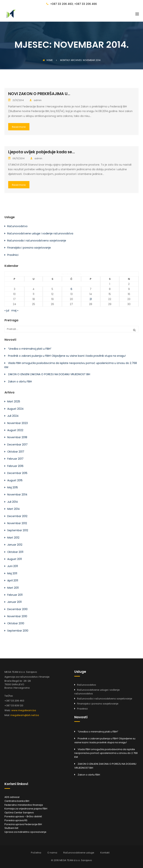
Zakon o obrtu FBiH (20, 382)
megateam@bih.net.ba (25, 715)
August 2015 (15, 480)
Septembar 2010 (18, 631)
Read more (19, 127)
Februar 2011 (15, 595)
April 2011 (13, 580)
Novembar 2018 (17, 437)
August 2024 (15, 409)
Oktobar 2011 (15, 552)
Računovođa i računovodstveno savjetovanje (37, 241)
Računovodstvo (17, 226)
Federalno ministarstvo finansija (24, 805)
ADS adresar (12, 797)
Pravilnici (13, 255)
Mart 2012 (13, 538)
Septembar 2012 (18, 530)
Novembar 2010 (17, 616)
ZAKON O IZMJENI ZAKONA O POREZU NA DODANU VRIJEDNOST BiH (49, 374)
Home (48, 60)
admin (35, 100)
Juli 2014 (13, 502)
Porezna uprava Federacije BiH (23, 824)
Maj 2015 (13, 487)
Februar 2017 (15, 459)
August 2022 (15, 430)
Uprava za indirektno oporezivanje (25, 832)
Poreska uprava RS (16, 820)
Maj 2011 (12, 573)
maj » (15, 310)
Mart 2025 (14, 401)
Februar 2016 (15, 466)
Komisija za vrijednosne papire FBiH (26, 809)
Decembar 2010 (17, 609)
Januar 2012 (15, 545)
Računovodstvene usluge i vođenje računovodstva (40, 233)
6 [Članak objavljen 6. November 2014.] (71, 289)
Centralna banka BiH (17, 801)
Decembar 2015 (17, 473)
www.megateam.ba (24, 710)
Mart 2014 (13, 509)
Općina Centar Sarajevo (19, 813)
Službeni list (11, 828)
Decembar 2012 (17, 516)
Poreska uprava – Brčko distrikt (23, 816)
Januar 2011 (14, 602)
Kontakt (105, 853)
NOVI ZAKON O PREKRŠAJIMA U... (39, 94)
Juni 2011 (13, 566)
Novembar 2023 (18, 423)
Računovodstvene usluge (79, 853)
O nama (52, 853)
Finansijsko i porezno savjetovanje (29, 248)
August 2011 (15, 559)
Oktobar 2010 (16, 623)
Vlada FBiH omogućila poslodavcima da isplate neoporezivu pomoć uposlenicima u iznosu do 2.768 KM (106, 753)
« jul (7, 310)
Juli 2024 (13, 416)
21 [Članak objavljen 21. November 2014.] (91, 299)
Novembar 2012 (17, 523)
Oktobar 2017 (16, 452)
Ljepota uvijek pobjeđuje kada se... (42, 152)
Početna (36, 853)
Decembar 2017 (17, 445)
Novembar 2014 (17, 495)
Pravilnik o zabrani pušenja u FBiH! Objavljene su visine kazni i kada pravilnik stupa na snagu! (67, 356)
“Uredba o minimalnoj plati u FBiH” (30, 349)
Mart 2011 (13, 588)
